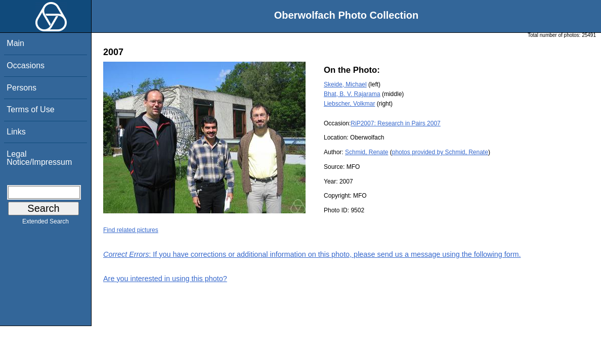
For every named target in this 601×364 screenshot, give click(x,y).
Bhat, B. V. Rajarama (352, 94)
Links (16, 132)
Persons (22, 88)
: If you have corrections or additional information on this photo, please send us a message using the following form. (312, 254)
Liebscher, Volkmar (349, 104)
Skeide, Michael (345, 84)
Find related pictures (131, 230)
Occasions (26, 65)
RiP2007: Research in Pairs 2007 (395, 123)
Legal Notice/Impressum (39, 158)
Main (15, 43)
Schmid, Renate (367, 152)
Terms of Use (30, 109)
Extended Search (46, 223)
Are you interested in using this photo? (165, 279)
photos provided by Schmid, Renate (440, 152)
